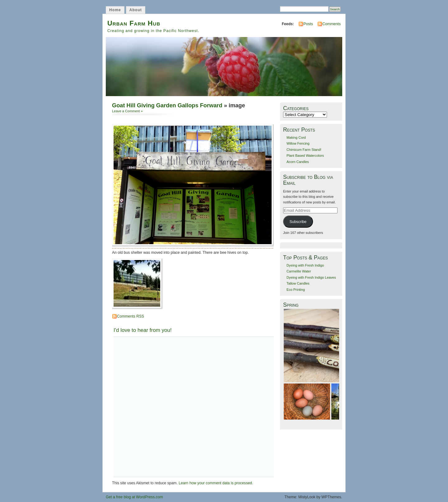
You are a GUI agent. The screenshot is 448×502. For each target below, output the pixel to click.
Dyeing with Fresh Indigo (305, 265)
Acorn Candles (298, 162)
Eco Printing (296, 290)
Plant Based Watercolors (305, 156)
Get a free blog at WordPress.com (134, 497)
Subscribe (298, 222)
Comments (331, 24)
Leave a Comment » (127, 111)
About (136, 10)
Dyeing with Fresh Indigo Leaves (311, 277)
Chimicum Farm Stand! (304, 150)
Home (115, 10)
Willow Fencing (298, 143)
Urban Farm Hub (134, 23)
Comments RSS (131, 316)
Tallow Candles (298, 283)
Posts (308, 24)
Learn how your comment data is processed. (216, 483)
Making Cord (296, 137)
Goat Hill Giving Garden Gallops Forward (167, 105)
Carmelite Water (299, 271)
